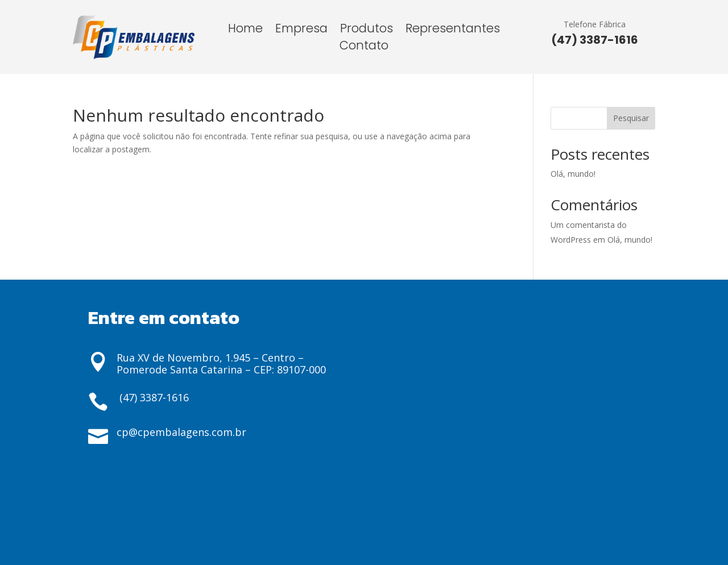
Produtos (367, 30)
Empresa (301, 30)
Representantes (453, 30)
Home (245, 30)
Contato (364, 47)
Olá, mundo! (573, 174)
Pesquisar (631, 118)
